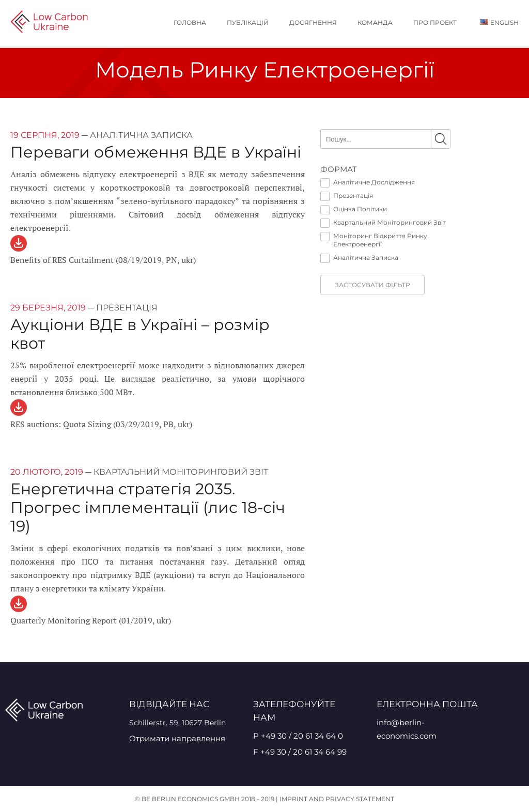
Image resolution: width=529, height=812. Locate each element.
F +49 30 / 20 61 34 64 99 (300, 752)
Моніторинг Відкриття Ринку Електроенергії (374, 240)
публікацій (248, 22)
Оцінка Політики (354, 209)
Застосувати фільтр (372, 285)
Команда (375, 22)
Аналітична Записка (359, 258)
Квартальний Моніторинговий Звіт (383, 223)
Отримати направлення (177, 738)
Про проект (435, 22)
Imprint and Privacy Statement (337, 799)
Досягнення (313, 22)
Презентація (347, 196)
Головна (190, 22)
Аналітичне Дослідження (368, 182)
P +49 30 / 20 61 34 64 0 (298, 736)
